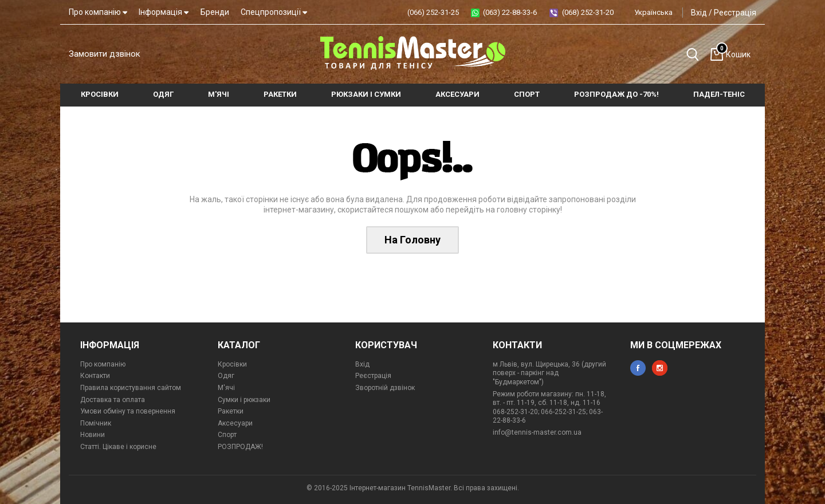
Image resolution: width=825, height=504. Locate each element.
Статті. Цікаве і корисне (118, 447)
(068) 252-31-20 (588, 12)
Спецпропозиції (274, 12)
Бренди (215, 12)
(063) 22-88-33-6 (510, 12)
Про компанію (98, 12)
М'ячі (226, 388)
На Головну (412, 240)
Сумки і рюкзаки (244, 400)
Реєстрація (735, 13)
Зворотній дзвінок (385, 388)
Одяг (226, 376)
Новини (93, 435)
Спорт (227, 435)
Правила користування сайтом (131, 388)
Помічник (96, 423)
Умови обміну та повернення (128, 411)
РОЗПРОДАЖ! (240, 447)
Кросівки (232, 364)
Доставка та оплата (113, 400)
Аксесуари (235, 423)
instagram (660, 368)
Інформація (164, 12)
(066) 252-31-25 (433, 12)
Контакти (95, 376)
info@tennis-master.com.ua (537, 432)
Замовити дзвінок (105, 54)
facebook (638, 368)
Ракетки (231, 411)
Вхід (699, 13)
